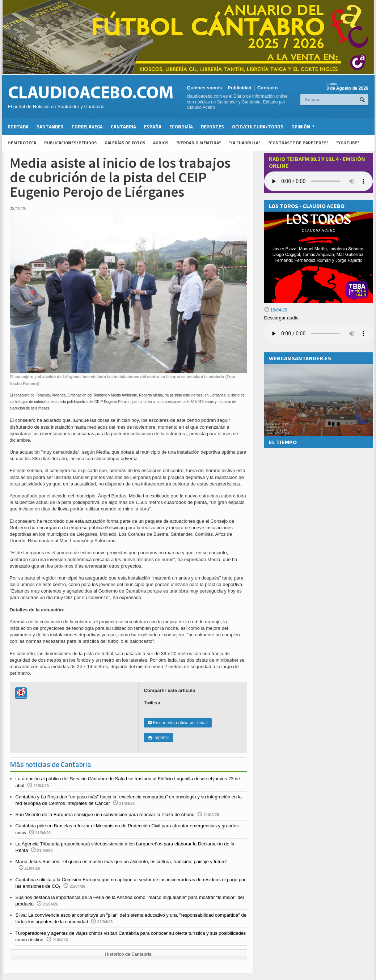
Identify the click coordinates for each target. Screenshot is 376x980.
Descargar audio (281, 318)
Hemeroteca (22, 143)
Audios (161, 143)
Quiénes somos (205, 88)
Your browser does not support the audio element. (318, 181)
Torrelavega (87, 127)
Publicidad (240, 88)
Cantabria (123, 127)
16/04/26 (276, 310)
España (153, 127)
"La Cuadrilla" (244, 143)
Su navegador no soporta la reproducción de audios (318, 334)
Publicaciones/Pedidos (70, 143)
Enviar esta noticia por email (178, 723)
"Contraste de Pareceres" (298, 143)
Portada (18, 127)
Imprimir (159, 738)
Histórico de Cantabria (128, 954)
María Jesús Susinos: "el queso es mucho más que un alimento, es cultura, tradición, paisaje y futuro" (122, 862)
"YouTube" (348, 143)
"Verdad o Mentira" (198, 143)
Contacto (267, 88)
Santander (50, 127)
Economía (181, 127)
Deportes (212, 127)
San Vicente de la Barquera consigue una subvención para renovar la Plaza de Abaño (105, 814)
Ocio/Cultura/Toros (258, 127)
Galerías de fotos (125, 143)
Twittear (152, 703)
